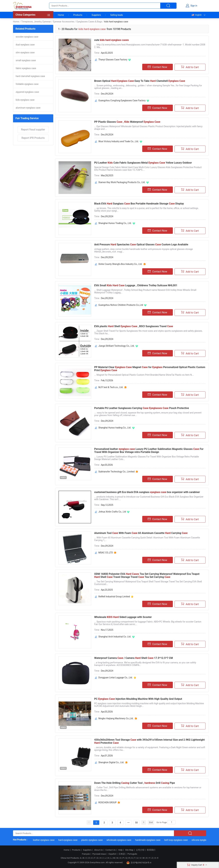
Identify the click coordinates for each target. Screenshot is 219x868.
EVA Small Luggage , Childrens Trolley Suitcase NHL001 (136, 285)
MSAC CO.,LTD (106, 553)
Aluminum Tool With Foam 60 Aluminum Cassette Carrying (141, 533)
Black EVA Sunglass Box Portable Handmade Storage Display (139, 204)
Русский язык (99, 854)
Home (61, 15)
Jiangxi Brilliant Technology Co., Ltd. (116, 346)
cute (112, 40)
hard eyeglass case (71, 840)
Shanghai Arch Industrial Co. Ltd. (115, 637)
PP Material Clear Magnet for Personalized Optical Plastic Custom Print (150, 369)
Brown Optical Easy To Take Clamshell (140, 81)
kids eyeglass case (25, 100)
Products (78, 15)
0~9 (156, 858)
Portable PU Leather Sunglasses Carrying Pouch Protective (142, 408)
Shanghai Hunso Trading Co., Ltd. (115, 223)
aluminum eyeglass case (28, 108)
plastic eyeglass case (95, 840)
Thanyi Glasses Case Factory (113, 60)
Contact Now (157, 67)
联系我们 (151, 850)
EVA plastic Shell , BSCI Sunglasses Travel (134, 326)
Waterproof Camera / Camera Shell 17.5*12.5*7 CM (134, 658)
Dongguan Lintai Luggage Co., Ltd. (116, 678)
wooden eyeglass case (27, 37)
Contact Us (111, 850)
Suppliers (96, 15)
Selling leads (117, 15)
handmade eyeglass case (151, 840)
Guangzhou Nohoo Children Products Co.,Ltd (121, 305)
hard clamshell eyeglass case (30, 76)
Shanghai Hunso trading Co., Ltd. (115, 428)
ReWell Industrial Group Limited (114, 597)
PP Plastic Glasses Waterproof (127, 122)
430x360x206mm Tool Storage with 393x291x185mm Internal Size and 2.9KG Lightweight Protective (150, 741)
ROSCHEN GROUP (108, 802)
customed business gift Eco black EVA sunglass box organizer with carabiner (147, 492)
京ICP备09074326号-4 (139, 863)
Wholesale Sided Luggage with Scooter (123, 617)
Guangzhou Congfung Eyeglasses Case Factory (122, 100)
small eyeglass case (26, 60)
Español (112, 854)
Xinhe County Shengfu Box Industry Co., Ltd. (120, 264)
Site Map (129, 850)
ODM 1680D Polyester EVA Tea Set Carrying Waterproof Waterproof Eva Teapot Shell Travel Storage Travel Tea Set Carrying (147, 575)
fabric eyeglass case (26, 68)
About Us (99, 850)
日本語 (122, 854)
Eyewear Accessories (64, 22)
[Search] (172, 822)
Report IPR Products (33, 138)
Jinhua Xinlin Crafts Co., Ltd (112, 512)
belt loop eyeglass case (179, 840)
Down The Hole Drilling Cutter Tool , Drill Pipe (135, 783)
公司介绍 (140, 850)
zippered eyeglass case (27, 92)
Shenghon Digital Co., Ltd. (111, 762)
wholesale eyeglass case (122, 840)
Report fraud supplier (33, 130)
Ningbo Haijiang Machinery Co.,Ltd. (116, 718)
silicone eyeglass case (206, 840)
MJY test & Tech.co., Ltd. (111, 387)
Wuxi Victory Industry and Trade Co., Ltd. (119, 141)
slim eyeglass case (25, 52)
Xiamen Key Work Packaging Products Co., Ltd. (122, 182)
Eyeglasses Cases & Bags (89, 22)
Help (120, 850)
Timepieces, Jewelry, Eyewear (36, 22)
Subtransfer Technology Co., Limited (116, 472)
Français (86, 854)
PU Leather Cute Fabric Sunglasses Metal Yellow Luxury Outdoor (143, 163)
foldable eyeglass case (27, 84)
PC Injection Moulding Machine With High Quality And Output (138, 699)
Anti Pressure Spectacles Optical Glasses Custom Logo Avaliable (141, 244)
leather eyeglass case (47, 840)
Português (132, 854)
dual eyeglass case (25, 45)
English (196, 15)
